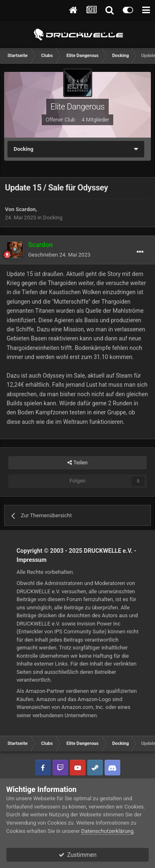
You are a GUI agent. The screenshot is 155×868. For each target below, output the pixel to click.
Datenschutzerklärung (107, 831)
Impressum (32, 560)
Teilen (77, 463)
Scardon (26, 209)
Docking (53, 218)
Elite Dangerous (77, 107)
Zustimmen (78, 855)
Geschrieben (59, 255)
